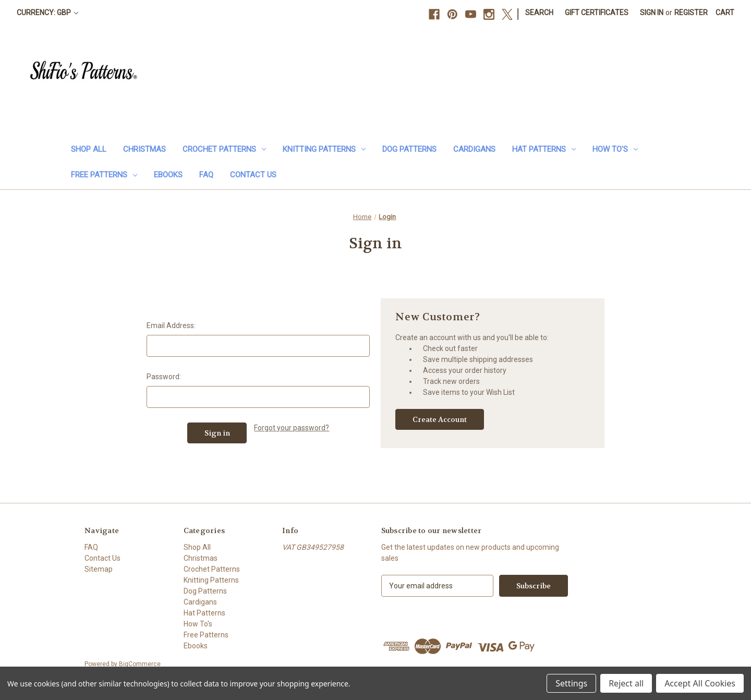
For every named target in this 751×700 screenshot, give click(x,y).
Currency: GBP (47, 13)
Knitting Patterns (324, 149)
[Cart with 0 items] (725, 13)
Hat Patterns (544, 149)
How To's (615, 149)
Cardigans (474, 149)
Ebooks (168, 175)
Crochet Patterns (224, 149)
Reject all (626, 683)
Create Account (440, 419)
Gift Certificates (597, 13)
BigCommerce (140, 664)
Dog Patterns (409, 149)
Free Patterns (104, 175)
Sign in (652, 13)
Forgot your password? (292, 428)
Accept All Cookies (700, 683)
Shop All (89, 149)
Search (539, 13)
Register (691, 13)
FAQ (206, 175)
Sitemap (99, 569)
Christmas (144, 149)
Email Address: (171, 325)
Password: (164, 377)
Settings (571, 683)
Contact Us (253, 175)
